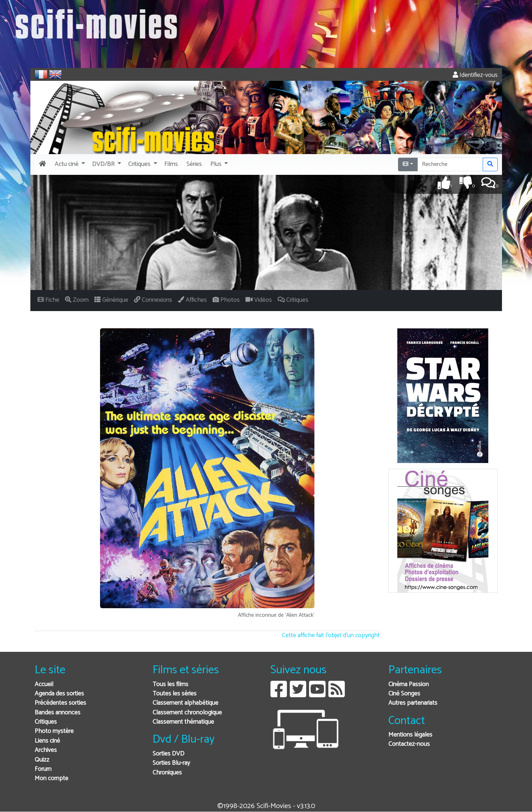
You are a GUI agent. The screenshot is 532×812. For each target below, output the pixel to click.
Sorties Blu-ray (171, 763)
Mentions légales (410, 735)
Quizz (42, 760)
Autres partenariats (413, 703)
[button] (69, 164)
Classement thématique (183, 722)
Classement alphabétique (185, 703)
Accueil (44, 685)
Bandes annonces (58, 713)
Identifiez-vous (475, 75)
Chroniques (167, 773)
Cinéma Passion (409, 685)
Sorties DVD (168, 754)
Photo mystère (54, 731)
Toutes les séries (175, 694)
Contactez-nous (409, 744)
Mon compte (51, 779)
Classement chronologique (187, 713)
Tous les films (170, 685)
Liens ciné (47, 741)
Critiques (46, 722)
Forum (43, 769)
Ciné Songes (404, 694)
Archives (46, 750)
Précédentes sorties (60, 703)
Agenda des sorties (59, 694)
